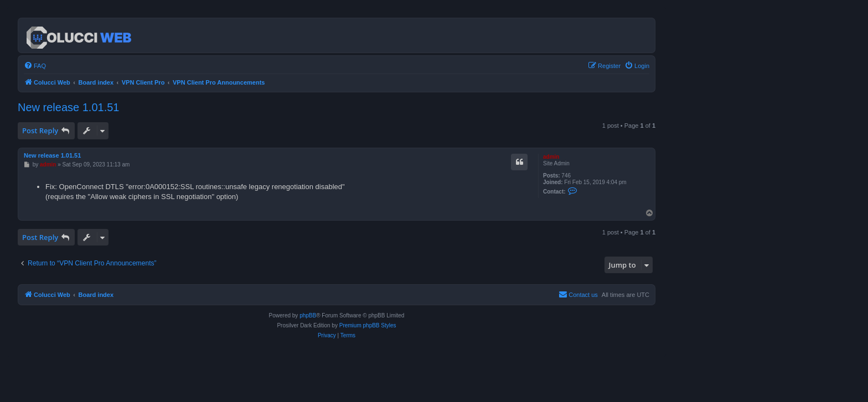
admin (551, 157)
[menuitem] (35, 66)
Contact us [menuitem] (578, 294)
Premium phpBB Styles (368, 325)
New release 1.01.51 (68, 107)
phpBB (308, 315)
